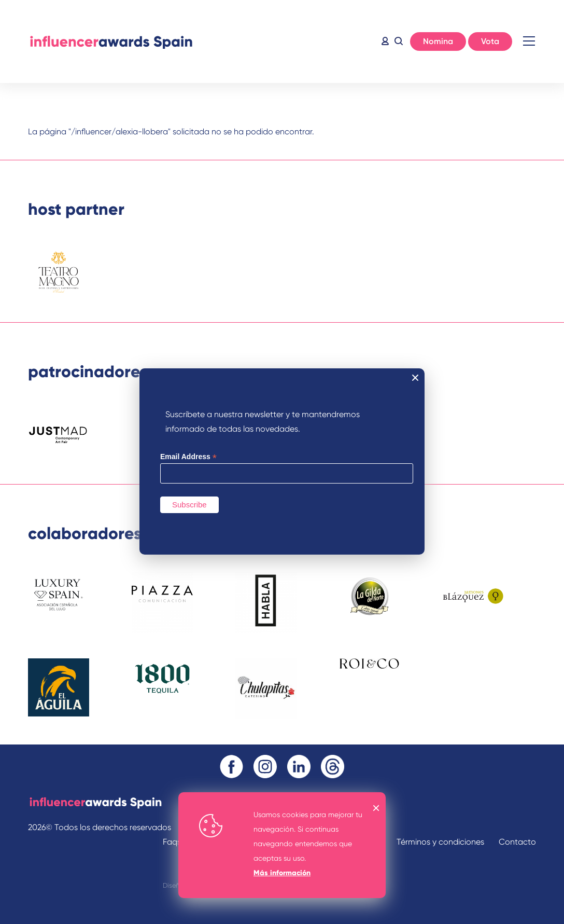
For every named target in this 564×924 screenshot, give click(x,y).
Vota (490, 41)
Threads (333, 767)
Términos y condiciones (440, 842)
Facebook (231, 767)
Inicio (111, 42)
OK (376, 808)
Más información (282, 873)
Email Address (188, 457)
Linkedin (299, 767)
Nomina (438, 41)
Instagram (265, 767)
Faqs (172, 842)
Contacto (517, 842)
